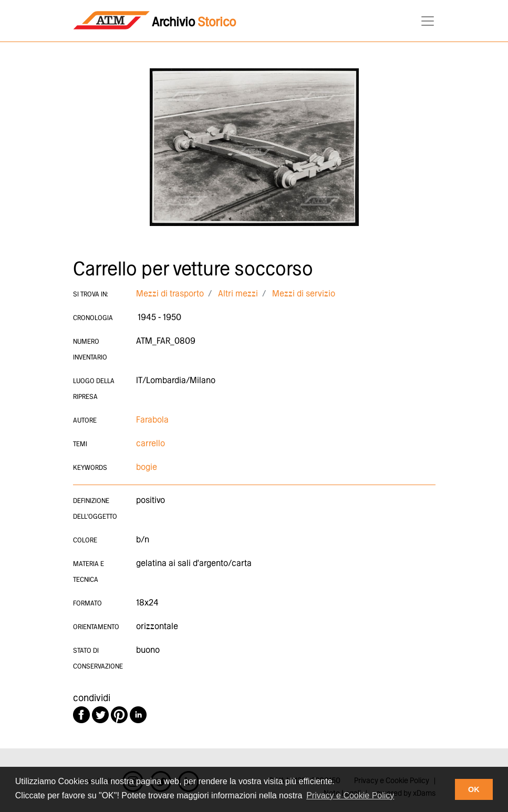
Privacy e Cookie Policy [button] (350, 795)
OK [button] (474, 789)
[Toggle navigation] (424, 21)
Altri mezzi (238, 294)
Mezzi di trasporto (170, 294)
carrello (151, 444)
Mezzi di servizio (304, 294)
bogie (147, 467)
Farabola (152, 420)
